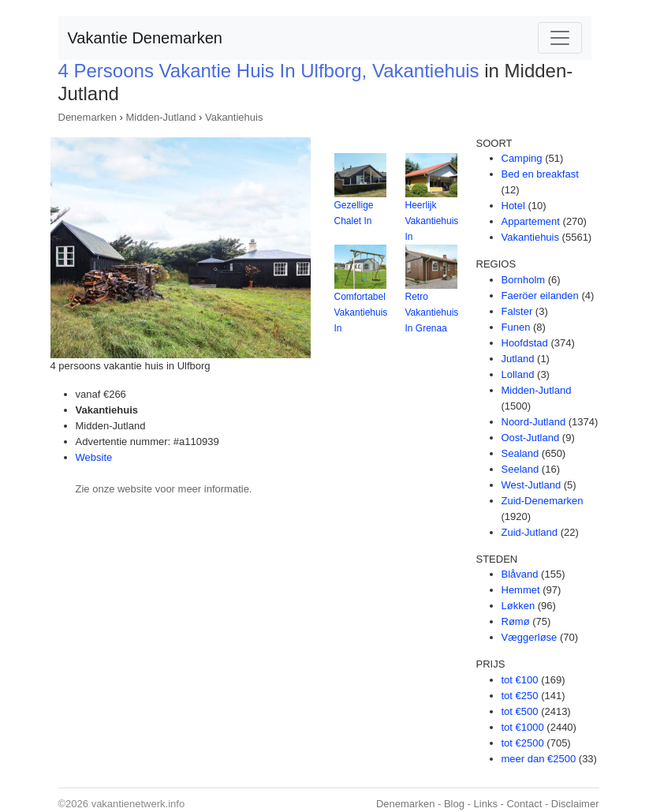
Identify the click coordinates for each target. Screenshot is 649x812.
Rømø (516, 621)
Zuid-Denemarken (543, 501)
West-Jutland (532, 485)
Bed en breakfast (540, 174)
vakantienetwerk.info (138, 804)
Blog (454, 804)
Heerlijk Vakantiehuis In (432, 221)
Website (94, 457)
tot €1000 (523, 727)
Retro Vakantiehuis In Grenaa (432, 312)
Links (486, 804)
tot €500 (520, 711)
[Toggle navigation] (560, 38)
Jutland (518, 359)
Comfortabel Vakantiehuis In (361, 312)
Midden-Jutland (161, 117)
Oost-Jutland (531, 438)
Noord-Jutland (534, 422)
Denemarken (88, 117)
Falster (517, 311)
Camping (522, 158)
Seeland (520, 469)
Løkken (518, 606)
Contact (524, 804)
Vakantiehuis (234, 117)
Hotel (513, 206)
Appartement (531, 221)
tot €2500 (523, 743)
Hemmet (521, 590)
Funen (516, 327)
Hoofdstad (525, 343)
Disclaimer (575, 804)
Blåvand (520, 574)
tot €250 (520, 696)
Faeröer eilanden (540, 296)
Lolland (518, 374)
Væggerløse (530, 637)
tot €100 (520, 680)
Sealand (520, 453)
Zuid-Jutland (530, 532)
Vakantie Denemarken (145, 38)
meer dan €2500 (539, 759)
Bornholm (524, 280)
